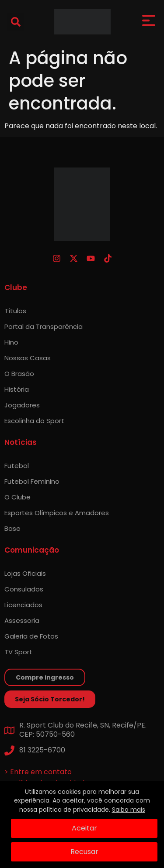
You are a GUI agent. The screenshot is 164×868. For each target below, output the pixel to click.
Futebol (17, 466)
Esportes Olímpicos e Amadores (57, 513)
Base (12, 528)
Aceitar (84, 828)
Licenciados (23, 605)
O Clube (17, 497)
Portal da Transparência (44, 326)
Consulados (24, 589)
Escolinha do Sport (34, 421)
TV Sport (18, 652)
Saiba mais (129, 810)
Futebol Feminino (32, 481)
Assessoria (22, 620)
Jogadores (22, 405)
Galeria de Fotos (31, 636)
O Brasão (19, 374)
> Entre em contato (38, 772)
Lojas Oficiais (25, 573)
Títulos (15, 311)
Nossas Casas (28, 358)
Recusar (84, 852)
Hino (11, 342)
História (17, 389)
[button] (16, 22)
